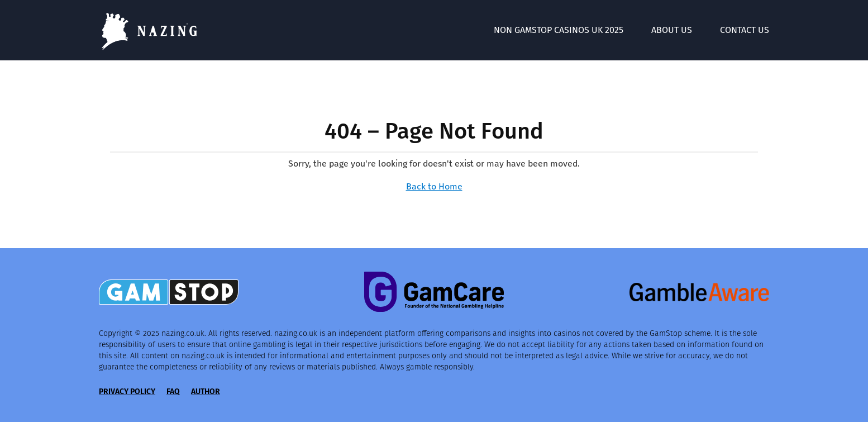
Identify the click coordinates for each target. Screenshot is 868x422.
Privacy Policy (127, 392)
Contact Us (745, 30)
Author (206, 392)
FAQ (173, 392)
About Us (672, 30)
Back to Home (434, 186)
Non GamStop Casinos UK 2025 (559, 30)
